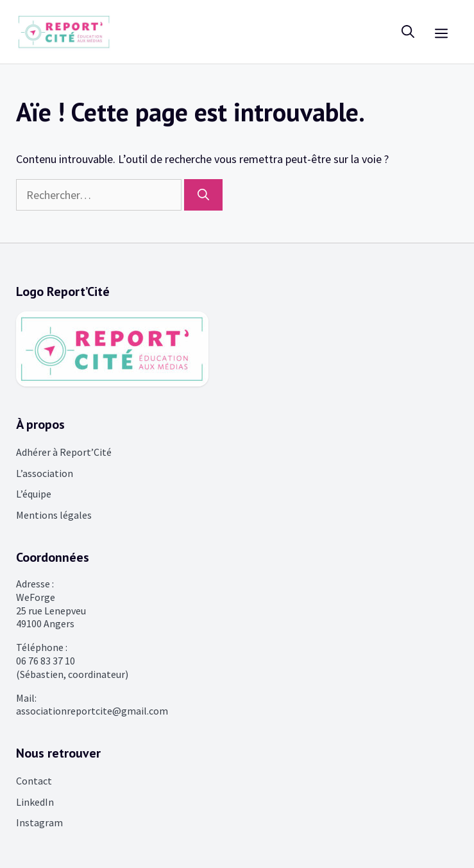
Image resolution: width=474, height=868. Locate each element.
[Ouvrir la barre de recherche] (408, 31)
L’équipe (34, 494)
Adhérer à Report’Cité (64, 452)
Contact (34, 781)
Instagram (39, 822)
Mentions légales (54, 515)
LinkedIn (35, 802)
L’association (45, 473)
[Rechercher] (203, 195)
